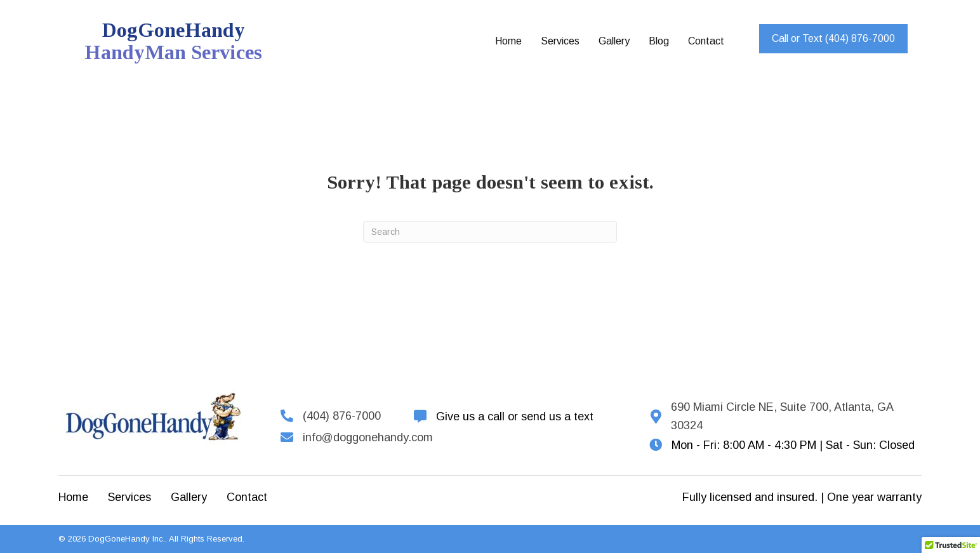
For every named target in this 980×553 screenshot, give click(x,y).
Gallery (189, 497)
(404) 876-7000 (342, 416)
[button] (833, 39)
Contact (247, 497)
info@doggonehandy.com (368, 437)
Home (73, 497)
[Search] (490, 232)
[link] (508, 41)
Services (129, 497)
